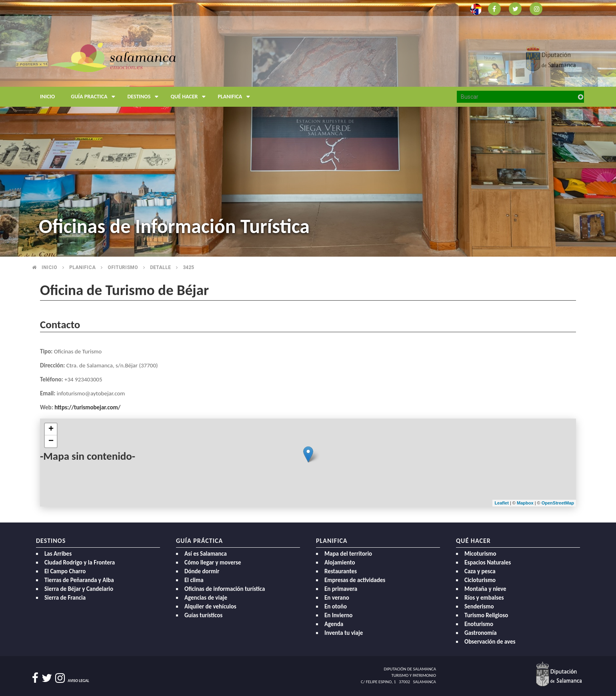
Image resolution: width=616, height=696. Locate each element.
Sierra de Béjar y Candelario (79, 589)
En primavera (341, 589)
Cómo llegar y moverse (213, 562)
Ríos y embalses (484, 598)
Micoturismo (480, 554)
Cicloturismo (480, 580)
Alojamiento (340, 562)
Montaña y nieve (485, 589)
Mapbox (526, 503)
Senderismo (479, 606)
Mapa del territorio (348, 554)
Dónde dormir (202, 571)
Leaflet (501, 503)
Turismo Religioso (486, 615)
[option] (308, 128)
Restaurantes (341, 571)
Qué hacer (190, 97)
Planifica (236, 97)
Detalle (160, 267)
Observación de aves (490, 642)
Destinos (145, 97)
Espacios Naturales (488, 562)
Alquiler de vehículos (210, 606)
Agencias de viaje (206, 598)
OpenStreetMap (558, 503)
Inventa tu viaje (344, 633)
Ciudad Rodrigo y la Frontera (80, 562)
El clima (194, 580)
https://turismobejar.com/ (87, 407)
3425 (188, 267)
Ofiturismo (123, 267)
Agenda (334, 624)
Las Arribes (58, 554)
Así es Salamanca (206, 554)
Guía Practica (95, 97)
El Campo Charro (65, 571)
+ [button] (51, 429)
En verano (337, 598)
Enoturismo (479, 624)
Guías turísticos (203, 615)
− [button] (51, 441)
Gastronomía (481, 633)
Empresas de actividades (355, 580)
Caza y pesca (480, 571)
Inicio (47, 97)
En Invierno (338, 615)
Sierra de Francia (65, 598)
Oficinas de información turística (225, 589)
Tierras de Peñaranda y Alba (79, 580)
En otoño (336, 606)
